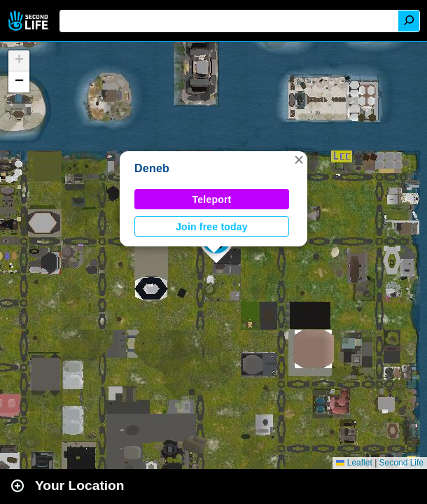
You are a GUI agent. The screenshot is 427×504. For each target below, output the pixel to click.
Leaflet (354, 463)
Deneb (152, 168)
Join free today (212, 227)
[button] (299, 160)
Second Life (30, 21)
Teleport (212, 199)
